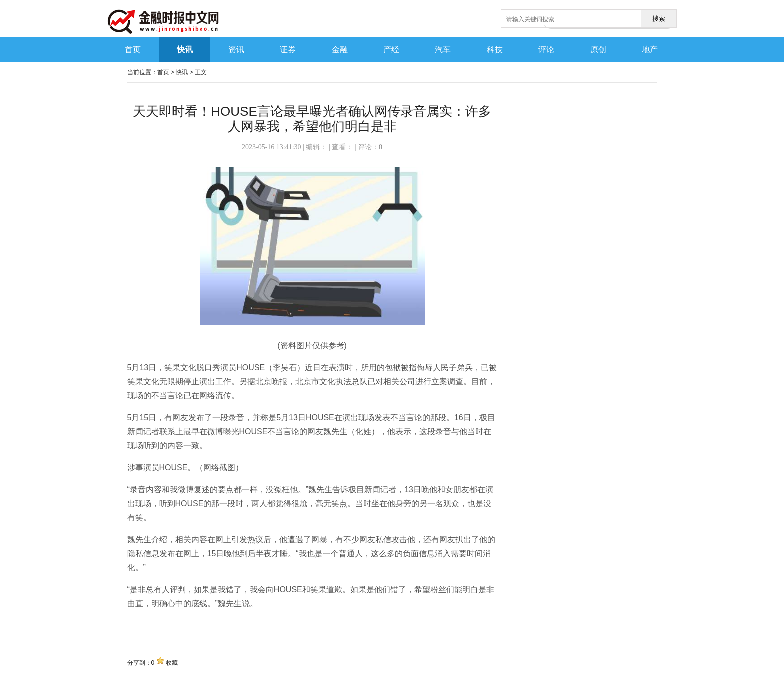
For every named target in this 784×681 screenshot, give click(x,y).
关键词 (139, 626)
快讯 (182, 72)
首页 (163, 72)
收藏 (172, 663)
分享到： (139, 663)
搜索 (659, 19)
